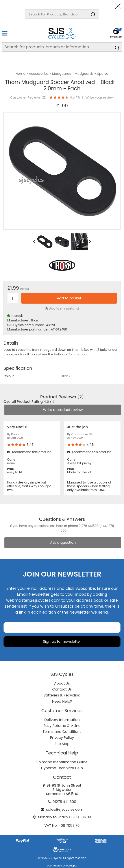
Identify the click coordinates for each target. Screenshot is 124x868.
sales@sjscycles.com (65, 809)
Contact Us (62, 689)
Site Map (62, 744)
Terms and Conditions (62, 732)
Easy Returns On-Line (62, 726)
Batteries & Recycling (62, 695)
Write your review (100, 97)
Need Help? (62, 701)
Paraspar (72, 866)
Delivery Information (62, 720)
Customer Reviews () (28, 97)
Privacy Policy (62, 738)
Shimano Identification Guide (62, 762)
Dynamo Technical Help (62, 768)
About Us (62, 683)
